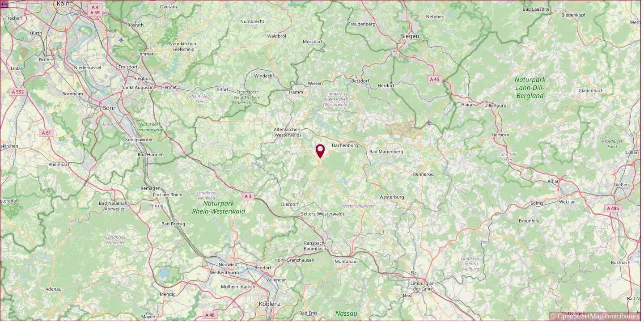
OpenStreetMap (580, 316)
